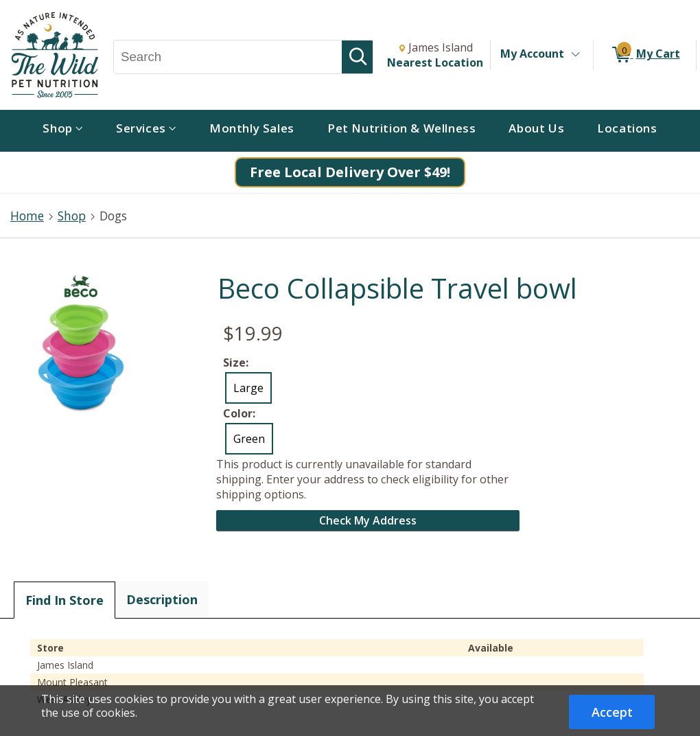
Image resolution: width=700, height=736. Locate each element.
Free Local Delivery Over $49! (350, 172)
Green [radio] (249, 439)
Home (27, 216)
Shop (72, 216)
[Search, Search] (228, 57)
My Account (532, 54)
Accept (612, 712)
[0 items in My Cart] (645, 55)
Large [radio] (248, 388)
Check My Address (368, 520)
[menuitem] (63, 131)
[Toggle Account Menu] (575, 55)
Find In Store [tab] (65, 600)
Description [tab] (162, 599)
